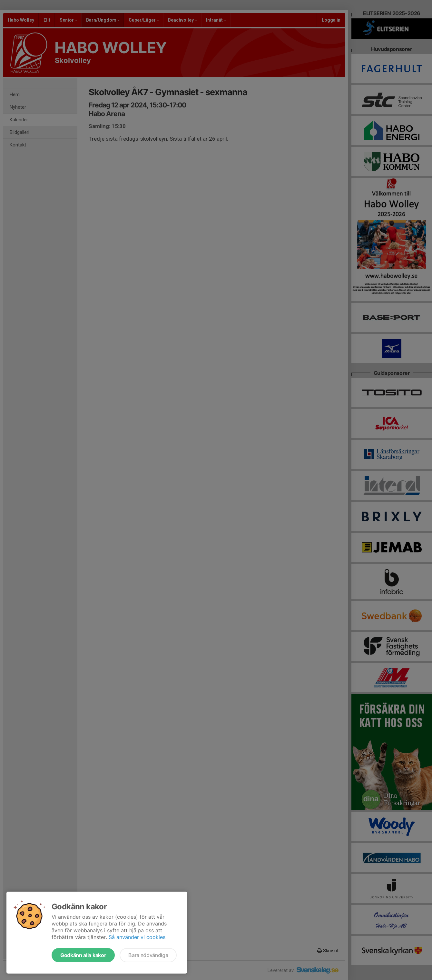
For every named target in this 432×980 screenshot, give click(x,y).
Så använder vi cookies (137, 937)
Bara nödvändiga (148, 955)
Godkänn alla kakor (83, 955)
